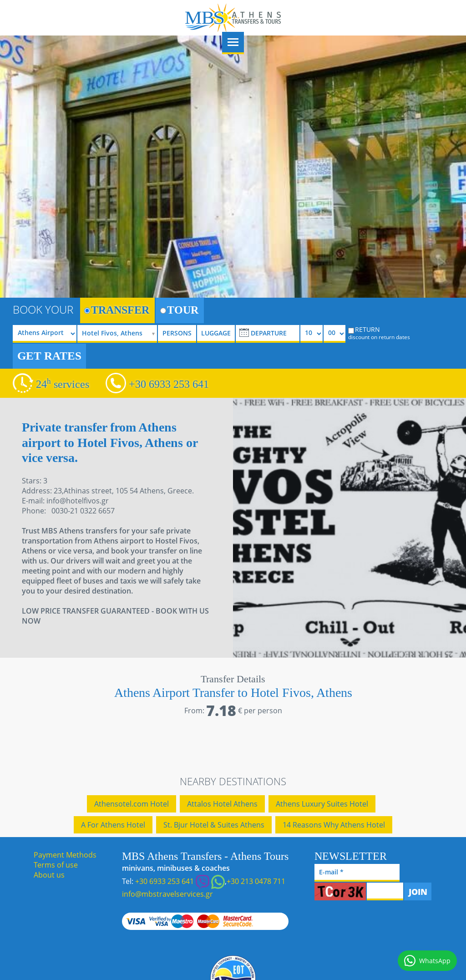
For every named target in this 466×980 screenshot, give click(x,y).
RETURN (383, 333)
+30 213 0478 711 (256, 881)
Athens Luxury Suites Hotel (322, 804)
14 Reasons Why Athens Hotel (334, 825)
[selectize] (119, 334)
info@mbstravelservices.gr (167, 894)
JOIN (418, 892)
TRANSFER (117, 310)
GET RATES (49, 356)
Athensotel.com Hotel (132, 804)
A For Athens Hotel (113, 825)
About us (49, 875)
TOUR (179, 310)
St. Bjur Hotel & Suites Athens (214, 825)
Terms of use (56, 865)
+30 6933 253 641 (169, 384)
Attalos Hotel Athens (222, 804)
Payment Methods (65, 855)
